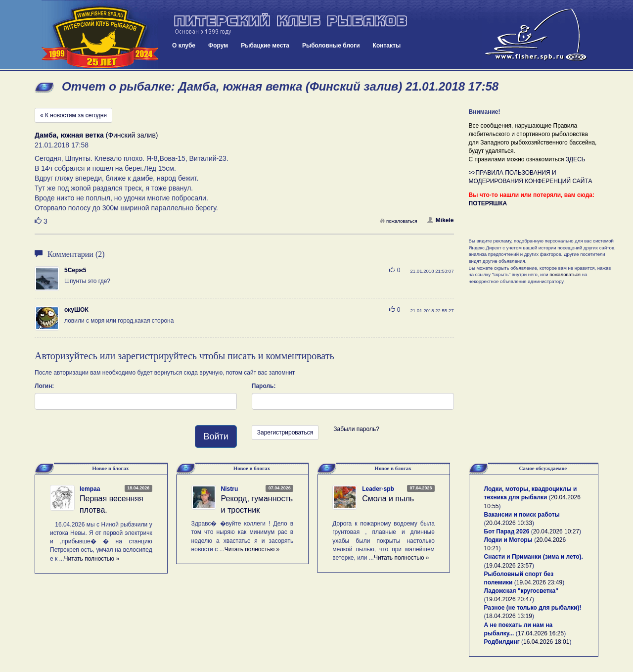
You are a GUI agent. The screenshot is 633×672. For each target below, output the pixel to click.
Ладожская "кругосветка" (521, 591)
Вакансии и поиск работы (522, 515)
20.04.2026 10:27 (556, 531)
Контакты (387, 46)
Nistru (230, 489)
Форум (218, 46)
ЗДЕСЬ (576, 159)
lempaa (90, 489)
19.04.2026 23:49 (539, 582)
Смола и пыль (388, 499)
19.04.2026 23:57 (509, 566)
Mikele (441, 220)
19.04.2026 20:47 (509, 599)
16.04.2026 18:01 (546, 642)
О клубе (184, 46)
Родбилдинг (502, 642)
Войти (216, 436)
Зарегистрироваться (285, 432)
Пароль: (264, 386)
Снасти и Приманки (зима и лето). (534, 557)
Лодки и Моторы (508, 540)
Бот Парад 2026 (507, 531)
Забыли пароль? (356, 429)
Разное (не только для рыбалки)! (533, 608)
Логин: (44, 386)
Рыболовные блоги (331, 46)
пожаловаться (399, 221)
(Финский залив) (96, 135)
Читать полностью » (92, 559)
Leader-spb (378, 489)
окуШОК (76, 310)
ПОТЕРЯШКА (488, 203)
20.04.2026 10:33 (509, 523)
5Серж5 (75, 270)
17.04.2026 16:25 (541, 633)
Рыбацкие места (265, 46)
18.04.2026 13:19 (509, 616)
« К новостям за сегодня (73, 115)
